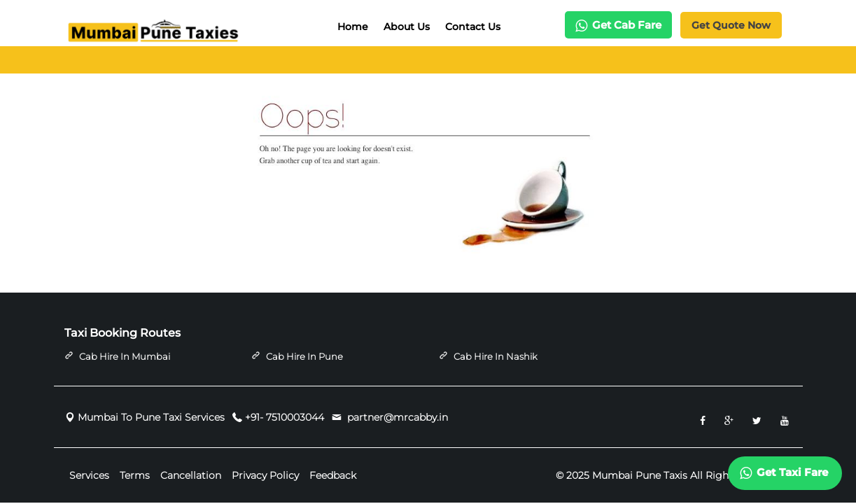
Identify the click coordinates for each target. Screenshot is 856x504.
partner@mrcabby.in (396, 417)
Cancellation (191, 476)
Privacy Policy (265, 476)
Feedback (333, 476)
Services (89, 476)
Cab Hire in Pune (304, 356)
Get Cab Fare (618, 25)
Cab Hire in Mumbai (125, 356)
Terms (135, 476)
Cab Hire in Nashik (496, 356)
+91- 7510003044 (285, 417)
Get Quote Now (731, 25)
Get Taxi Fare (784, 473)
